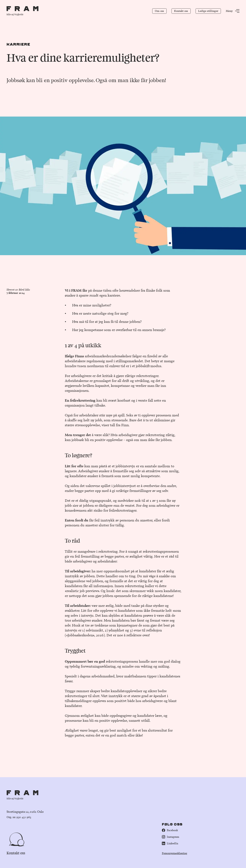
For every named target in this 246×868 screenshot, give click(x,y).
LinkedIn (170, 843)
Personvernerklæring (175, 853)
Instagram (171, 837)
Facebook (170, 830)
